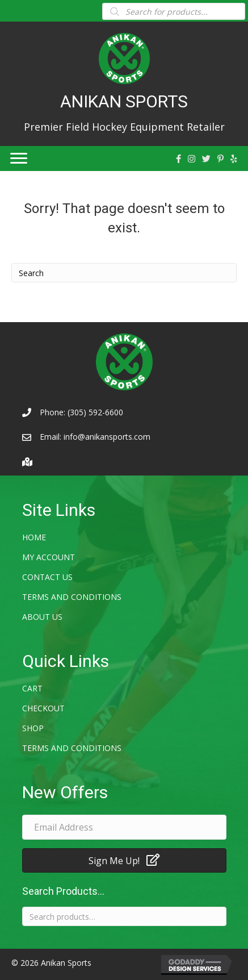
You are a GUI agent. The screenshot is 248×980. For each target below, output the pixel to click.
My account (49, 557)
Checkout (43, 708)
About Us (42, 617)
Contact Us (47, 577)
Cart (32, 688)
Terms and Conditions (72, 597)
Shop (33, 728)
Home (34, 537)
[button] (124, 860)
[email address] (124, 827)
